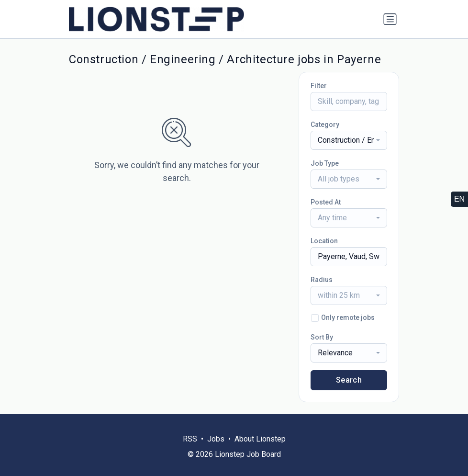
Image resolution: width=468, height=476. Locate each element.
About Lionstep (260, 439)
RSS (190, 439)
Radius (322, 280)
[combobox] (349, 140)
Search (349, 380)
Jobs (216, 439)
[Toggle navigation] (390, 19)
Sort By (322, 337)
